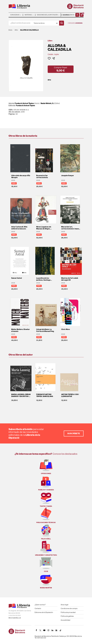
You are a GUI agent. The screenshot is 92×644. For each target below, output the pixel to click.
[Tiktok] (61, 630)
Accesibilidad (65, 620)
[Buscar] (62, 23)
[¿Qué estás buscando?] (20, 23)
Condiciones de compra (69, 608)
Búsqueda (75, 23)
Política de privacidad (68, 612)
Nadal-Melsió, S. (47, 103)
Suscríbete (74, 433)
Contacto (38, 608)
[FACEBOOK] (36, 630)
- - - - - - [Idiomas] (68, 15)
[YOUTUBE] (44, 630)
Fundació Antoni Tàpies (24, 103)
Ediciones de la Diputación (44, 612)
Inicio (10, 30)
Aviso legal (65, 605)
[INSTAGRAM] (48, 630)
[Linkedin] (52, 630)
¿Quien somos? (40, 605)
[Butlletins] (56, 630)
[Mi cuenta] (77, 15)
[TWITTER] (40, 630)
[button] (82, 15)
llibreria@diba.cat (15, 618)
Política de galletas (67, 616)
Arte (49, 80)
